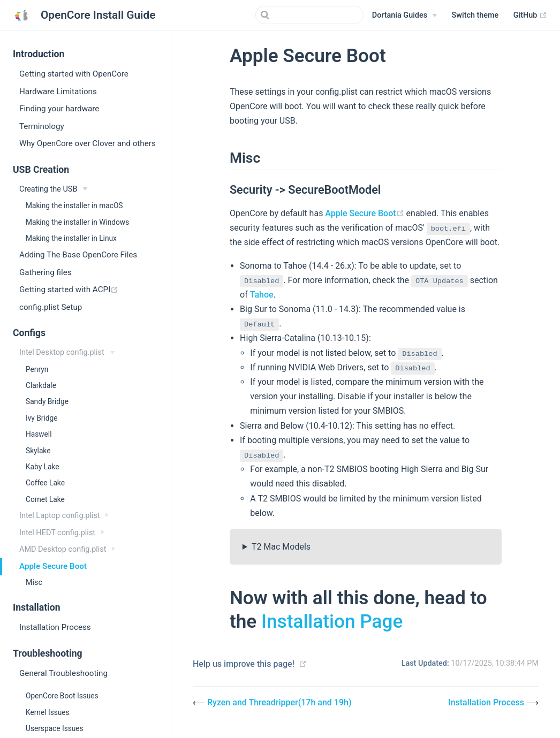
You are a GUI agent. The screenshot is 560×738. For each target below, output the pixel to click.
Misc (34, 583)
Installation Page (332, 621)
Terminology (42, 126)
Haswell (39, 434)
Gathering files (46, 272)
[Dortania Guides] (404, 16)
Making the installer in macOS (74, 206)
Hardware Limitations (58, 92)
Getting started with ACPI (95, 289)
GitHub (530, 16)
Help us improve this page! (244, 664)
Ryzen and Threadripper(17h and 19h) (279, 702)
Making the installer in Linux (71, 238)
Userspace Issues (55, 728)
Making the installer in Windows (77, 222)
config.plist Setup (51, 307)
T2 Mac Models (281, 547)
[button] (475, 16)
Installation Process (55, 627)
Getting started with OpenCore (74, 74)
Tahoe (262, 295)
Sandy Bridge (47, 401)
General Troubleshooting (63, 673)
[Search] (309, 15)
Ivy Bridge (41, 418)
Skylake (38, 451)
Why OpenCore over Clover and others (88, 143)
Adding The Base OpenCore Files (78, 255)
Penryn (37, 369)
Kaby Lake (42, 467)
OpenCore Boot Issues (62, 696)
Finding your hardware (59, 109)
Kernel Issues (48, 712)
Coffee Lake (45, 483)
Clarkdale (41, 385)
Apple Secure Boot (53, 566)
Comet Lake (45, 499)
